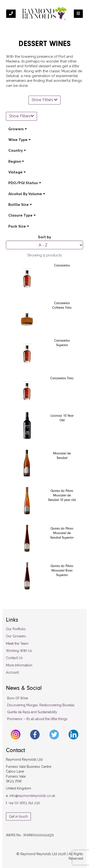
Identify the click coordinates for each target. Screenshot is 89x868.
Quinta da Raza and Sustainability (32, 712)
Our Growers (16, 636)
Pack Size (19, 226)
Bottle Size (20, 205)
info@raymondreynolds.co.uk (32, 796)
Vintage (17, 172)
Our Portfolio (16, 629)
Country (17, 151)
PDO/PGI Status (25, 183)
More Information (19, 665)
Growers (18, 129)
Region (16, 161)
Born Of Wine (18, 698)
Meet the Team (17, 644)
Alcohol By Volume (27, 194)
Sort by (44, 237)
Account (12, 672)
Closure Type (22, 215)
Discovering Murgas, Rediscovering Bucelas (41, 705)
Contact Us (14, 658)
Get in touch (18, 816)
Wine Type (19, 140)
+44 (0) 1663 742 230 (24, 803)
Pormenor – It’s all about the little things (37, 719)
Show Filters (44, 100)
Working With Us (19, 651)
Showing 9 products (44, 255)
